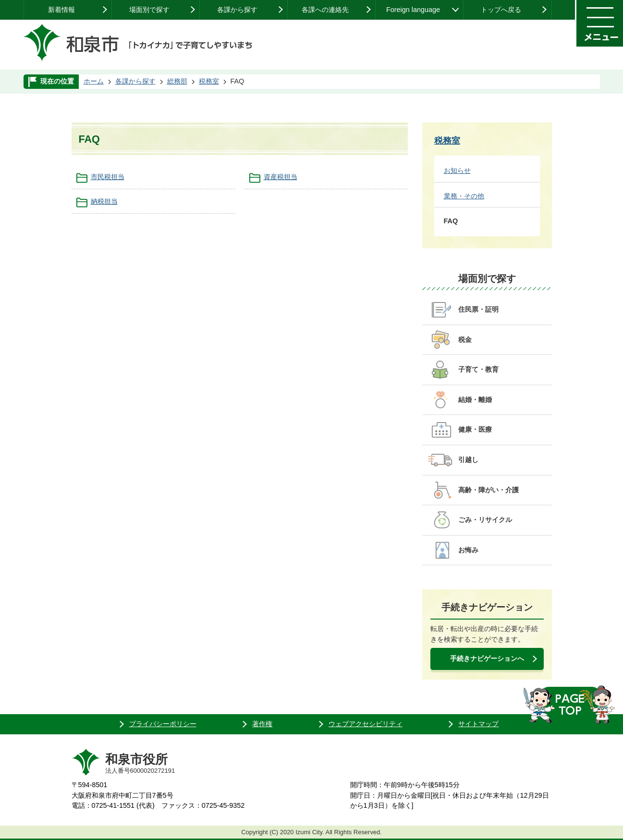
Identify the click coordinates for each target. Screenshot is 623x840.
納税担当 (104, 201)
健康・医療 (475, 429)
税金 (465, 340)
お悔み (468, 550)
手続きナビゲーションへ (487, 658)
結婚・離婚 (475, 400)
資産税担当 (281, 177)
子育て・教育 (478, 369)
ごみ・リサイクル (485, 520)
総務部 (177, 81)
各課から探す (237, 10)
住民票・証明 (478, 309)
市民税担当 (108, 177)
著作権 (262, 724)
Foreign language (413, 10)
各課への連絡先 (325, 10)
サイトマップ (478, 724)
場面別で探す (149, 10)
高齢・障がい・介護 (489, 490)
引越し (468, 460)
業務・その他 (464, 196)
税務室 (209, 81)
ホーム (94, 81)
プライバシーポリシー (163, 724)
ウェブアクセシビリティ (366, 724)
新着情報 (61, 10)
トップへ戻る (501, 10)
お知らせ (457, 170)
